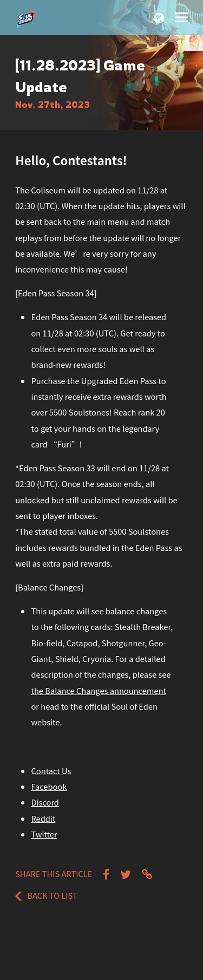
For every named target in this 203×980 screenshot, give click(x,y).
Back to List (46, 895)
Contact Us (51, 771)
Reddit (43, 818)
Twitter (44, 834)
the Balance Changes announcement (98, 690)
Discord (45, 802)
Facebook (49, 786)
